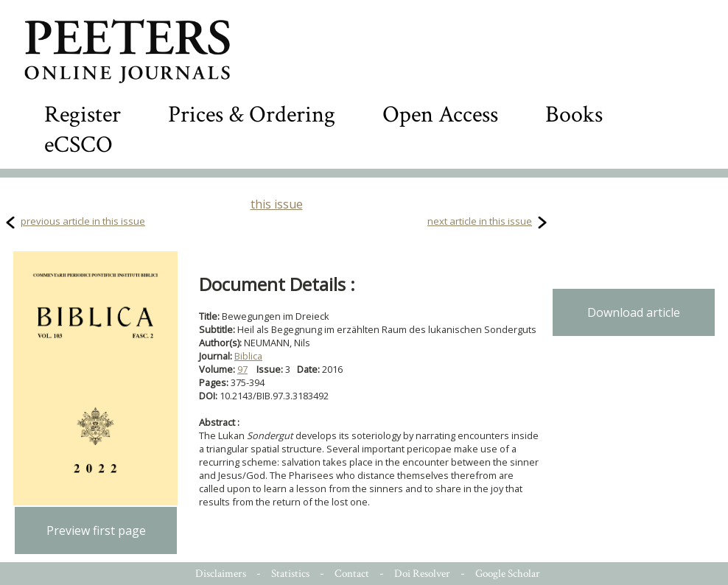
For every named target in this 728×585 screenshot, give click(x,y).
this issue (277, 204)
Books (574, 115)
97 (242, 369)
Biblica (248, 356)
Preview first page (96, 530)
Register (83, 115)
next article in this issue (480, 221)
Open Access (440, 115)
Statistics (290, 574)
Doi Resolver (422, 574)
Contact (352, 574)
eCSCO (78, 145)
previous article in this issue (83, 221)
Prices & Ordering (252, 115)
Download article (634, 312)
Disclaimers (221, 574)
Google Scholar (508, 574)
